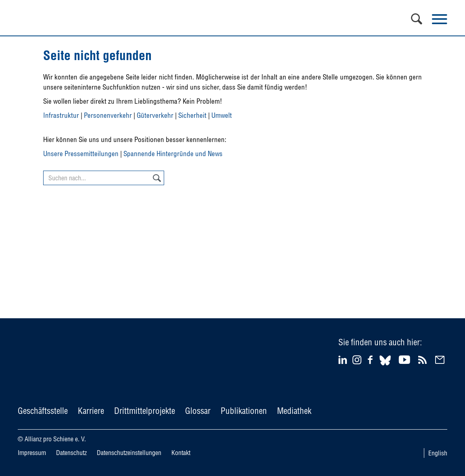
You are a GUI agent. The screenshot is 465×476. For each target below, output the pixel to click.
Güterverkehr (155, 115)
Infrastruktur (61, 115)
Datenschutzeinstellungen (129, 453)
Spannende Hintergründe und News (173, 153)
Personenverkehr (108, 115)
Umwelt (222, 115)
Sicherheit (192, 115)
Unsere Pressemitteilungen (81, 153)
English (438, 453)
